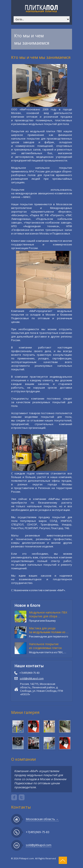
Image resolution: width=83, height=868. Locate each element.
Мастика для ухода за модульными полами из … (49, 630)
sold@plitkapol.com (32, 678)
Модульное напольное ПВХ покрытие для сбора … (48, 614)
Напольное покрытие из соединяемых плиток (45, 646)
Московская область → (42, 819)
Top (63, 860)
